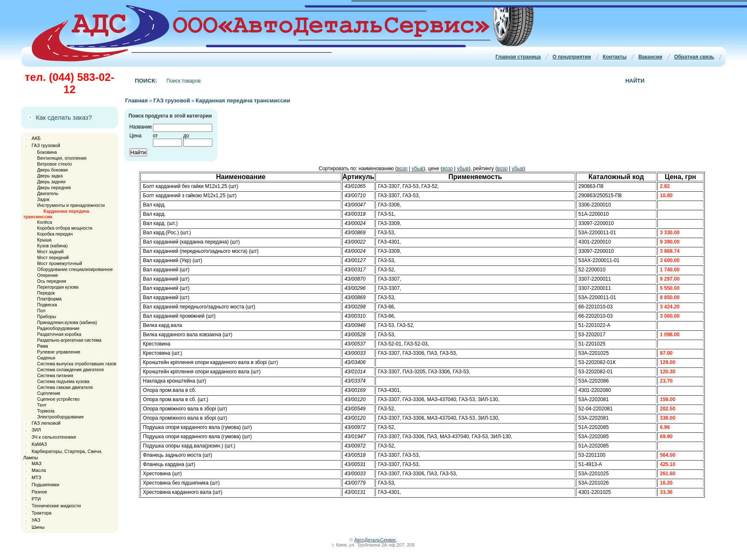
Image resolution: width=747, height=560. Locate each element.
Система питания (55, 375)
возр (402, 169)
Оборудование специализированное (75, 269)
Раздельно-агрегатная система (69, 340)
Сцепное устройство (58, 399)
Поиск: (146, 81)
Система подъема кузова (63, 381)
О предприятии (572, 57)
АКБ (36, 138)
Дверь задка (50, 176)
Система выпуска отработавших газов (77, 364)
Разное (39, 492)
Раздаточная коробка (59, 334)
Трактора (41, 513)
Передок (46, 293)
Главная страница (518, 57)
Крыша (44, 240)
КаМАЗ (39, 444)
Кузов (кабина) (52, 246)
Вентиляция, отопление (62, 158)
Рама (43, 346)
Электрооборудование (60, 417)
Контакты (615, 57)
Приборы (47, 316)
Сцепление (49, 393)
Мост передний (53, 257)
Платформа (49, 299)
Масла (39, 470)
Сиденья (46, 358)
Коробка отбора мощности (65, 228)
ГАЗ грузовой (46, 145)
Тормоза (46, 411)
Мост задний (50, 252)
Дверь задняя (51, 182)
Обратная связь (694, 57)
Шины (38, 527)
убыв (418, 169)
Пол (41, 311)
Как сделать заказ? (64, 117)
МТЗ (36, 477)
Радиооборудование (58, 328)
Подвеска (47, 305)
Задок (43, 199)
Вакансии (650, 57)
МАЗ (36, 464)
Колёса (44, 222)
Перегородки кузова (58, 287)
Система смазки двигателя (65, 387)
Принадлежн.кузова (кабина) (67, 322)
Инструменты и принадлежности (71, 205)
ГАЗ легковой (46, 423)
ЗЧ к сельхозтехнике (54, 437)
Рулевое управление (59, 352)
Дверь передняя (54, 188)
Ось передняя (52, 281)
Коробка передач (55, 234)
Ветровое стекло (55, 164)
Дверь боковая (52, 170)
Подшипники (45, 485)
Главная (137, 100)
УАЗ (36, 520)
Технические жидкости (56, 506)
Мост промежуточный (60, 263)
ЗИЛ (36, 430)
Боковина (47, 152)
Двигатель (48, 193)
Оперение (47, 275)
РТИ (36, 499)
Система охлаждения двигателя (70, 370)
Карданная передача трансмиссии (243, 100)
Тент (42, 405)
